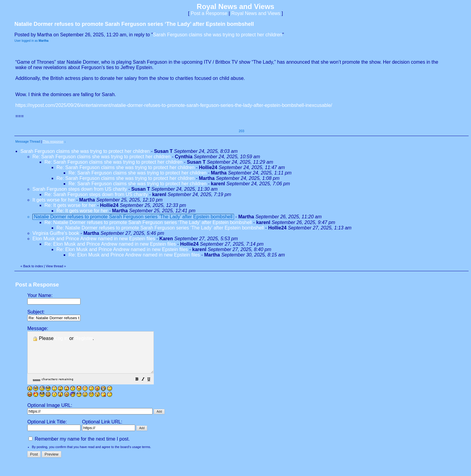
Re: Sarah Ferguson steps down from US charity (96, 194)
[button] (152, 388)
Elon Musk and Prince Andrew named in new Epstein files (94, 239)
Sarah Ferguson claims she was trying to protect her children (217, 35)
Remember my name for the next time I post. (79, 447)
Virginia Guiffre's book (56, 233)
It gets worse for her (54, 200)
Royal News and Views (256, 13)
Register (84, 338)
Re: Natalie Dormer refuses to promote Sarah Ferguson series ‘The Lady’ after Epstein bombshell (148, 222)
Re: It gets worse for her (70, 205)
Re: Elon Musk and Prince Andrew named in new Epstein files (110, 244)
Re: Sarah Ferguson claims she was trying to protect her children (102, 157)
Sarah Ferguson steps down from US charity (80, 189)
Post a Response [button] (209, 13)
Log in (62, 338)
